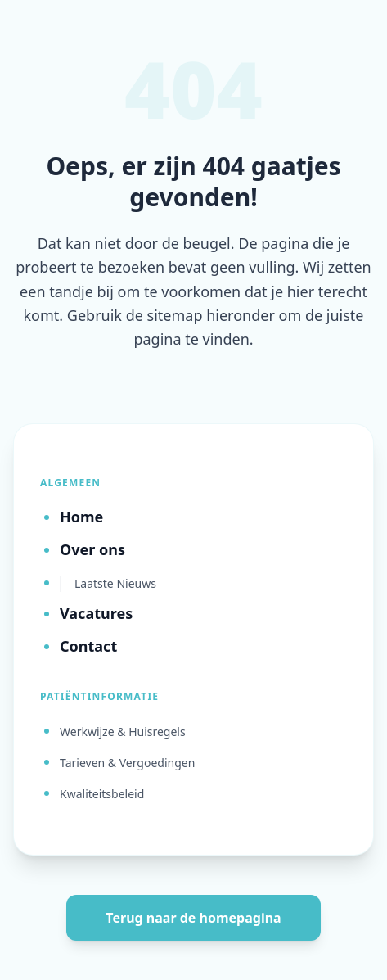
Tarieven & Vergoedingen (127, 763)
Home (81, 517)
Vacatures (96, 613)
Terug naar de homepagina (193, 918)
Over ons (92, 549)
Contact (88, 646)
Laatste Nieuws (115, 583)
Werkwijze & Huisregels (123, 732)
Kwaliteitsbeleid (102, 794)
